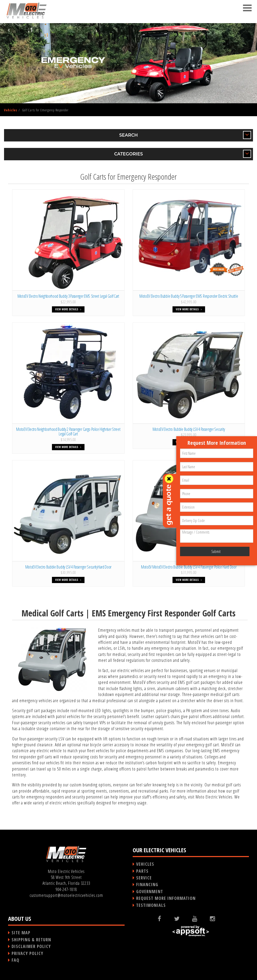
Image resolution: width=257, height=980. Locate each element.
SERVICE (144, 878)
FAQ (15, 960)
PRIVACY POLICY (27, 953)
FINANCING (147, 885)
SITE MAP (21, 933)
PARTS (142, 871)
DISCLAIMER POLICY (31, 946)
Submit (216, 551)
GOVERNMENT (150, 892)
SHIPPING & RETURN (31, 940)
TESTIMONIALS (151, 905)
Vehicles (11, 110)
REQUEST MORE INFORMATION (166, 898)
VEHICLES (145, 864)
